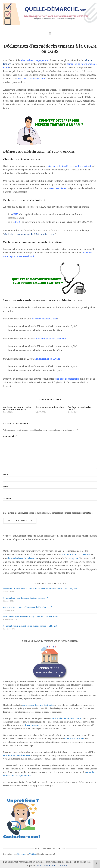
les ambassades (32, 725)
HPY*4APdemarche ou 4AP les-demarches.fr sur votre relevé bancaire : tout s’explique (40, 589)
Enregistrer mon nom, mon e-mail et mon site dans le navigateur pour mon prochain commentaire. (48, 513)
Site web (7, 498)
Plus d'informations (47, 866)
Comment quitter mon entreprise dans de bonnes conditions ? (30, 626)
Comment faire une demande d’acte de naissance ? (26, 598)
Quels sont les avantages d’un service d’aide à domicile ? (28, 607)
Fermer (63, 866)
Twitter (33, 854)
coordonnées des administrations (66, 718)
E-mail (6, 487)
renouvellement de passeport (76, 555)
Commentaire (10, 436)
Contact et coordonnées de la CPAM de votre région (30, 234)
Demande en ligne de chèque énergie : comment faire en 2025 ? (31, 617)
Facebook (22, 854)
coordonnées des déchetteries (17, 755)
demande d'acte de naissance (22, 558)
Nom (5, 475)
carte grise (73, 558)
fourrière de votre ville (74, 739)
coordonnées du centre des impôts (38, 705)
